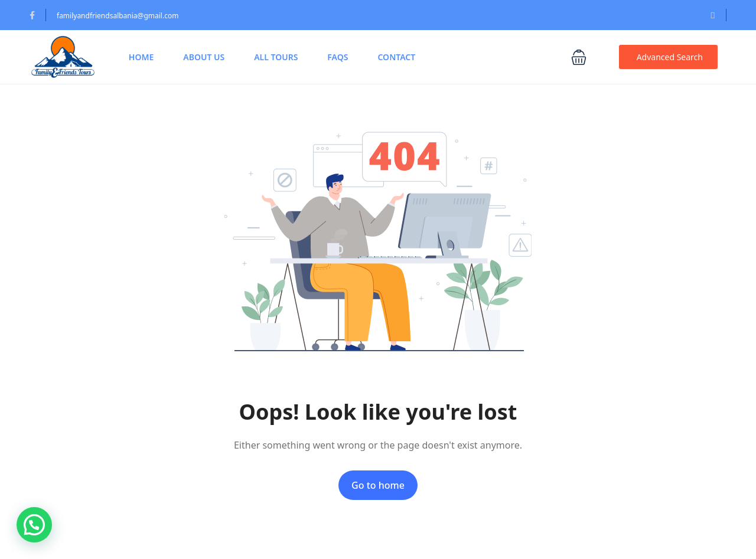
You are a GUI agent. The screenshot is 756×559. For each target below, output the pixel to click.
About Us (204, 57)
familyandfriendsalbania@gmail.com (118, 16)
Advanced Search (670, 57)
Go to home (378, 485)
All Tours (276, 57)
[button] (586, 57)
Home (141, 57)
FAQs (338, 57)
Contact (396, 57)
